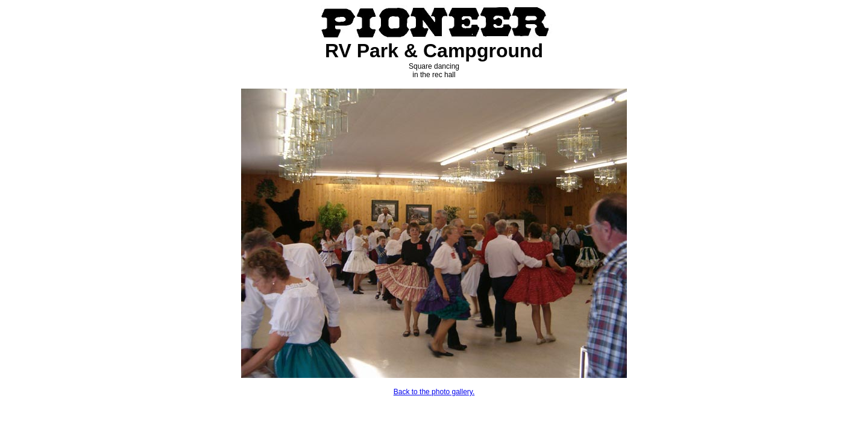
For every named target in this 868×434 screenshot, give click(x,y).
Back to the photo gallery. (434, 392)
